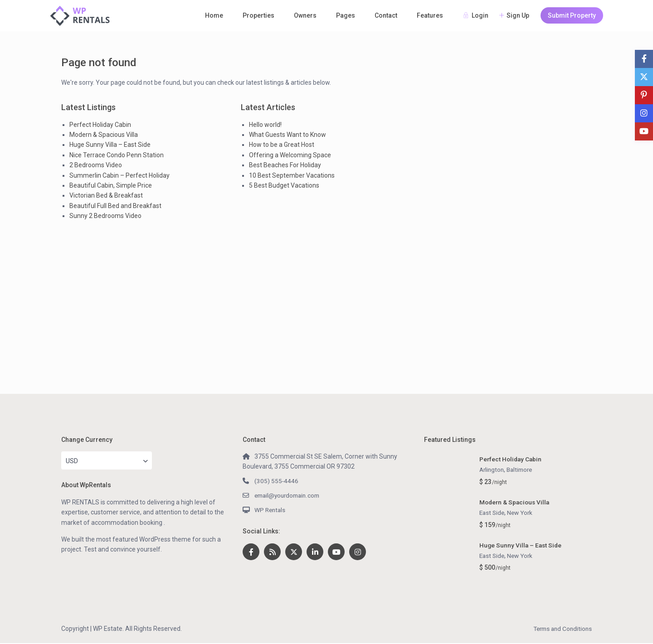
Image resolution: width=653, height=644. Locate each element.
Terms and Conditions (560, 629)
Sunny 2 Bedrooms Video (105, 216)
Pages (346, 15)
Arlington (492, 470)
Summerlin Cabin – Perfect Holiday (119, 175)
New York (522, 513)
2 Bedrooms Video (96, 165)
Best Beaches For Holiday (285, 165)
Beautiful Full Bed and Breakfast (115, 206)
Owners (305, 15)
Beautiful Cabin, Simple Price (111, 185)
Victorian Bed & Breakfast (106, 195)
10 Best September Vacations (292, 175)
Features (430, 15)
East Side (493, 513)
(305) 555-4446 (277, 481)
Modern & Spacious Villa (104, 135)
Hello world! (265, 125)
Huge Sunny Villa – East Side (110, 145)
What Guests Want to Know (288, 135)
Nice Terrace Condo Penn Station (117, 155)
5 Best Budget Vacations (284, 185)
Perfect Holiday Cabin (100, 125)
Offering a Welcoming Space (290, 155)
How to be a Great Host (282, 145)
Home (214, 15)
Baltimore (522, 470)
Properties (258, 15)
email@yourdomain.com (290, 495)
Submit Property (572, 15)
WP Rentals (271, 510)
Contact (386, 15)
